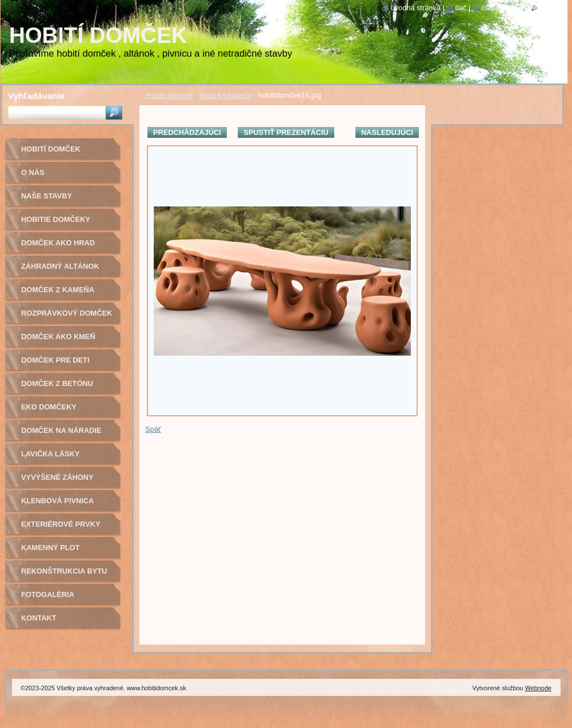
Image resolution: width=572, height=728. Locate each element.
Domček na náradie (61, 430)
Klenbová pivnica (57, 501)
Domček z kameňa (58, 290)
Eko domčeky (49, 407)
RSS (545, 8)
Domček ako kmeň (58, 337)
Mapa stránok (503, 8)
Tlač (461, 8)
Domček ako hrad (58, 243)
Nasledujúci (387, 132)
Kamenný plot (50, 548)
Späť (153, 429)
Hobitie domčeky (56, 219)
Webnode (538, 688)
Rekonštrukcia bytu (64, 571)
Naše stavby (47, 196)
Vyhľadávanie (36, 96)
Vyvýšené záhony (57, 477)
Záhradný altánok (60, 266)
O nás (33, 172)
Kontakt (39, 618)
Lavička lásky (50, 454)
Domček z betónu (57, 383)
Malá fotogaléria (225, 95)
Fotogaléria (48, 594)
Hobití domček (170, 95)
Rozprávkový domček (67, 313)
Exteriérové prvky (61, 524)
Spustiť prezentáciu (286, 132)
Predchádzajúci (187, 132)
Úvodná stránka (416, 8)
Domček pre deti (55, 360)
